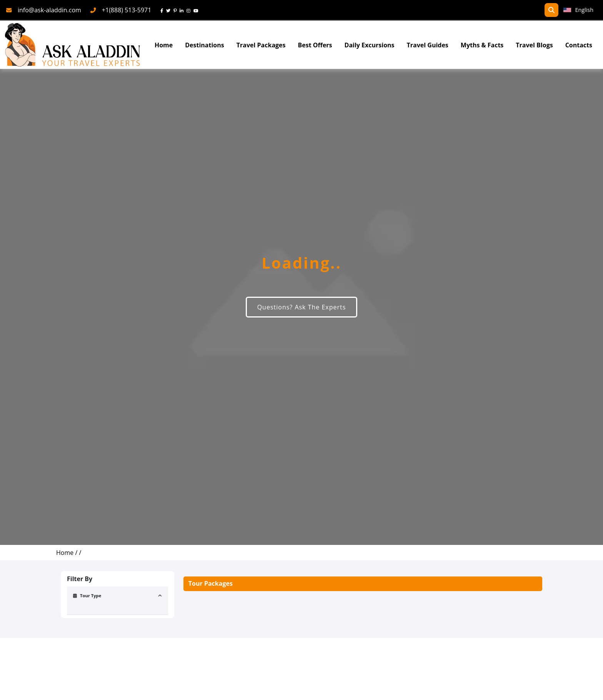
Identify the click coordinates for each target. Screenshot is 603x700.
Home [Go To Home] (164, 45)
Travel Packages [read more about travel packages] (261, 45)
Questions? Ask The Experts (302, 307)
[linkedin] (183, 10)
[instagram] (190, 10)
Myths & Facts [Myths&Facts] (482, 45)
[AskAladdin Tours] (73, 45)
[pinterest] (177, 10)
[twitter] (170, 10)
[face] (163, 10)
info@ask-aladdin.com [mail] (49, 10)
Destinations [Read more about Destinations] (204, 45)
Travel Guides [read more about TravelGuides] (428, 45)
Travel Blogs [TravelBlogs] (534, 45)
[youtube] (197, 10)
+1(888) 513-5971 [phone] (127, 10)
